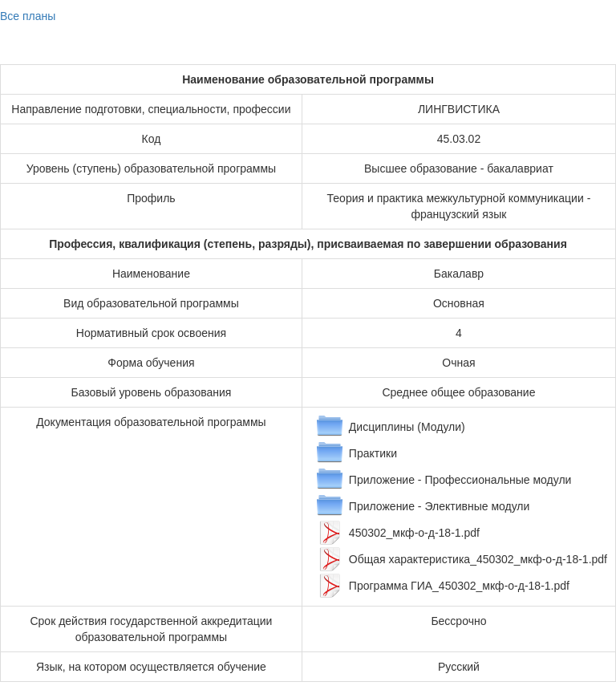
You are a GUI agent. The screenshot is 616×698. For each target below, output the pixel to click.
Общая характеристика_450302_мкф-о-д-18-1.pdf (478, 559)
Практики (373, 453)
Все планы (28, 16)
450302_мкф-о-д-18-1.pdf (414, 533)
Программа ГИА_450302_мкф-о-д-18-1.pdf (459, 586)
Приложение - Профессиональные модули (460, 480)
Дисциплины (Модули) (407, 427)
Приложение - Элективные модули (439, 506)
